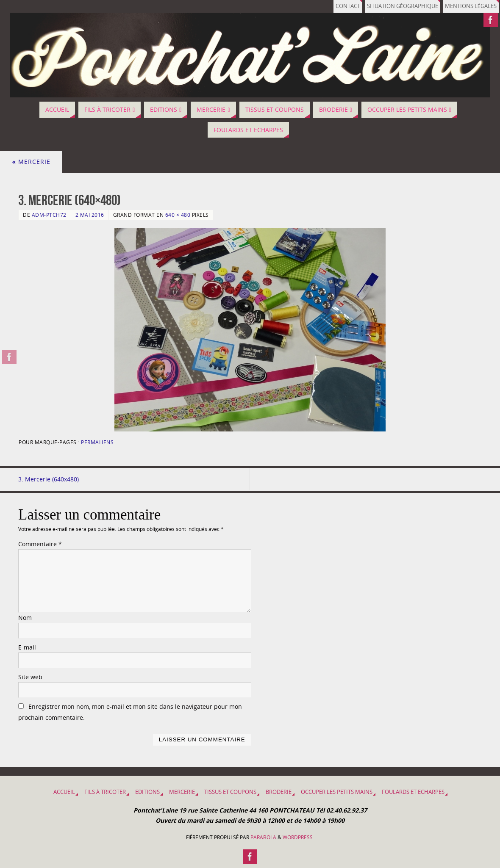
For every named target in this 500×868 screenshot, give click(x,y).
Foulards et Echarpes (413, 792)
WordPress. (298, 837)
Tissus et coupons (230, 792)
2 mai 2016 (90, 215)
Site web (30, 677)
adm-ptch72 (49, 215)
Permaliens (97, 442)
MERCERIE (31, 162)
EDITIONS (147, 792)
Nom (25, 618)
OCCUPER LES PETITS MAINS (337, 792)
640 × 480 (178, 215)
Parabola (263, 837)
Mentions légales (471, 6)
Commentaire (40, 544)
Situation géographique (403, 6)
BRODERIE (279, 792)
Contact (348, 6)
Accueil (64, 792)
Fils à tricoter (105, 792)
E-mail (27, 647)
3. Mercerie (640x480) (49, 479)
